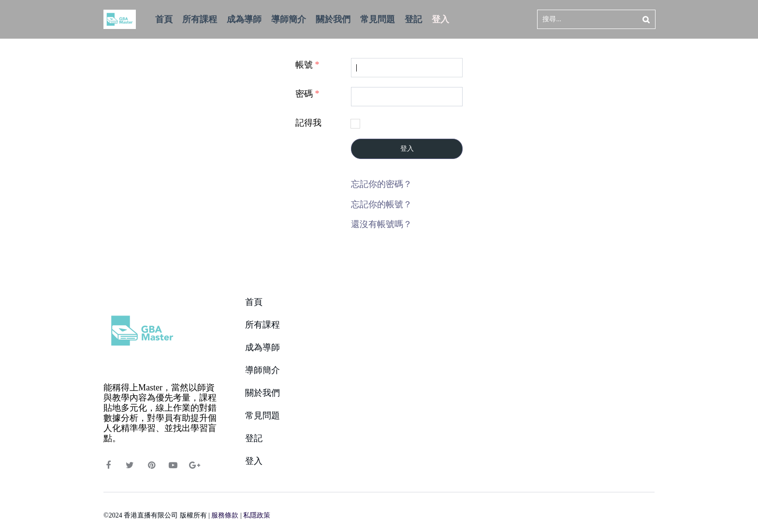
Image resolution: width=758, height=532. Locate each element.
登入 (407, 149)
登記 (254, 438)
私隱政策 (257, 515)
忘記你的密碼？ (381, 184)
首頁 (254, 302)
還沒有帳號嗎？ (381, 224)
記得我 (308, 123)
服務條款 (225, 515)
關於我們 (262, 393)
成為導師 (262, 347)
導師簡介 (262, 370)
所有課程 (262, 325)
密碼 (307, 94)
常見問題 (262, 416)
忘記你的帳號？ (381, 204)
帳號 (307, 65)
